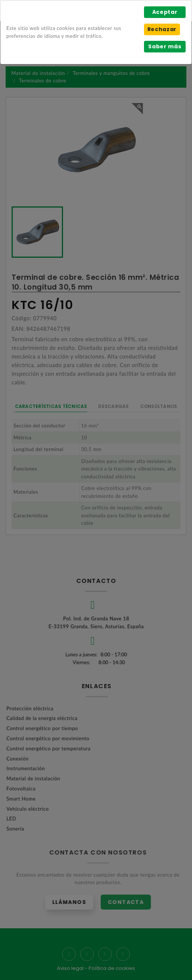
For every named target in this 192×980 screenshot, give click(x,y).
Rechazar (162, 29)
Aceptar (165, 12)
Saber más (165, 46)
